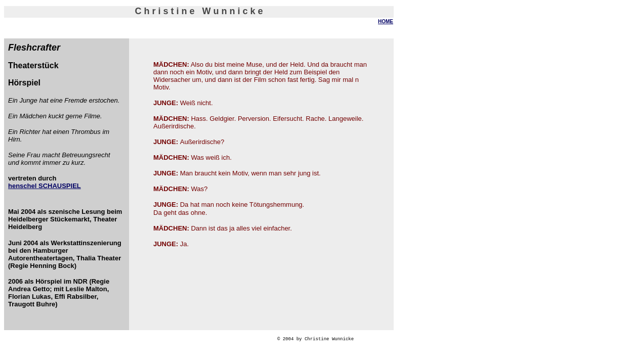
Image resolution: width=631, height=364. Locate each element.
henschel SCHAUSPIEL (45, 186)
